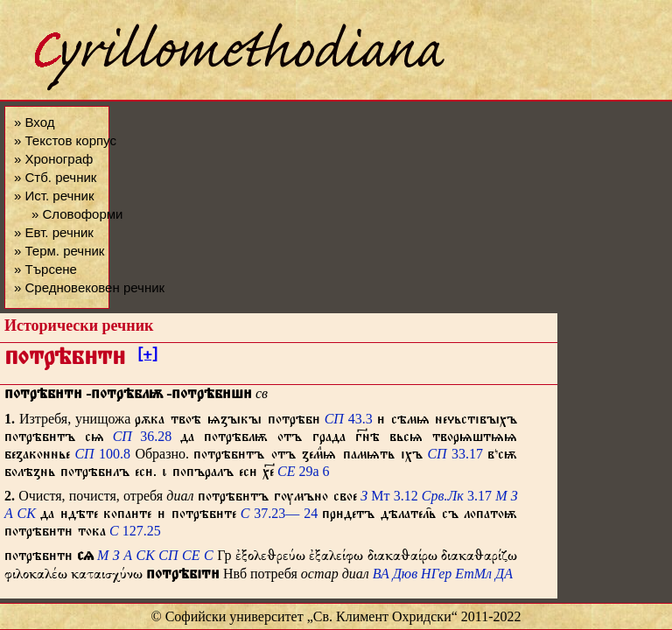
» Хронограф (53, 159)
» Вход (34, 122)
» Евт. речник (54, 232)
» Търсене (45, 269)
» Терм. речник (59, 251)
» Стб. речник (55, 177)
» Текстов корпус (65, 140)
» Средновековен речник (89, 287)
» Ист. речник (54, 196)
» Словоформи (77, 214)
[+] (147, 357)
